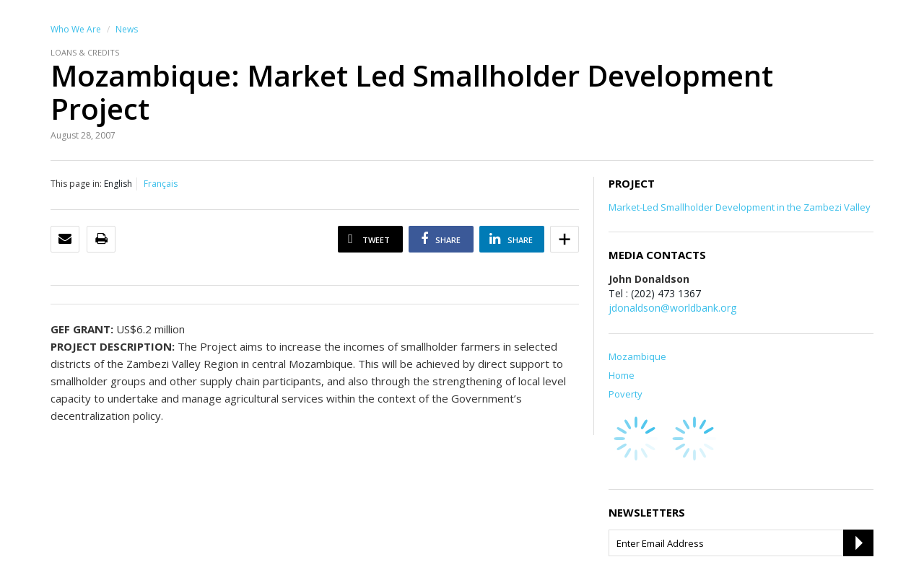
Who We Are (76, 29)
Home (622, 375)
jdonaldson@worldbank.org (672, 308)
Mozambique (637, 356)
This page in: (76, 184)
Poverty (626, 394)
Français (161, 184)
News (127, 29)
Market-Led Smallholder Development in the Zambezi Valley (740, 207)
